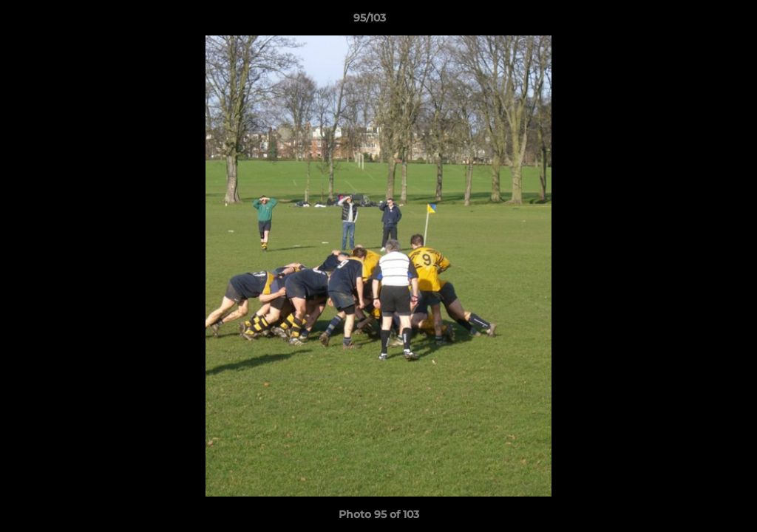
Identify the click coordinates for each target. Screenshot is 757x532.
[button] (695, 21)
